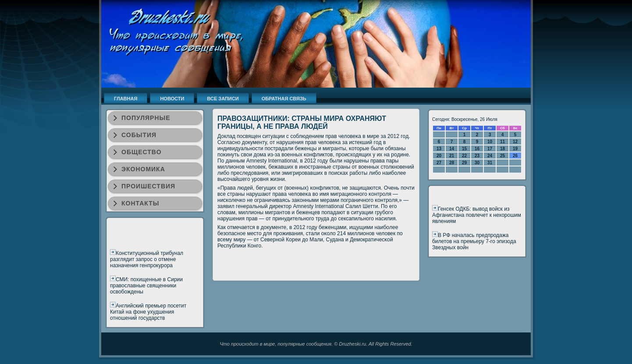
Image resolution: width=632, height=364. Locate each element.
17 (490, 149)
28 (452, 163)
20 (439, 156)
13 (439, 149)
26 (515, 156)
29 (464, 163)
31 (490, 163)
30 (477, 163)
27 (439, 163)
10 (490, 142)
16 (477, 149)
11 (502, 142)
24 (490, 156)
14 (452, 149)
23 (477, 156)
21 (452, 156)
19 (515, 149)
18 (502, 149)
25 (502, 156)
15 (464, 149)
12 (515, 142)
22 (464, 156)
